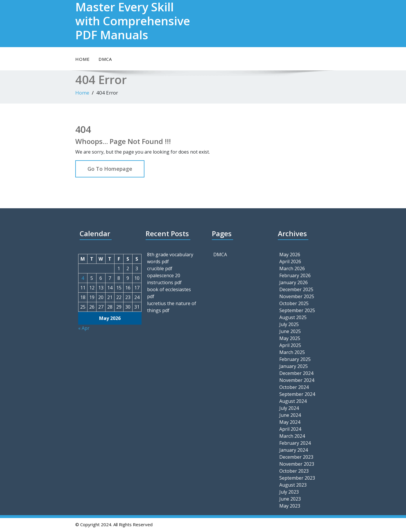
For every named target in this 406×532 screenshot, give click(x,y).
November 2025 (297, 296)
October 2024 (294, 387)
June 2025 (290, 331)
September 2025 (297, 310)
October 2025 (294, 303)
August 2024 (293, 401)
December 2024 (296, 373)
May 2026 (290, 255)
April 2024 (290, 429)
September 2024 (297, 394)
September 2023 (297, 478)
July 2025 (289, 324)
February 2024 (295, 443)
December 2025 (296, 289)
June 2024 (290, 415)
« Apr (84, 328)
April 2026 (290, 261)
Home (83, 59)
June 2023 (290, 499)
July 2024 (289, 408)
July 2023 (289, 492)
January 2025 (294, 366)
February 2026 (295, 275)
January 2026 (294, 282)
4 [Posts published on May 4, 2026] (83, 278)
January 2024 (294, 450)
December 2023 (296, 457)
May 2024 (290, 422)
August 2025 (293, 317)
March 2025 (292, 352)
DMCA (105, 59)
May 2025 (290, 338)
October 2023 (294, 471)
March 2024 (292, 436)
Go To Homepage (110, 169)
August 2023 (293, 485)
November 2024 (297, 380)
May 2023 (290, 506)
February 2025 (295, 359)
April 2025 (290, 345)
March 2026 (292, 268)
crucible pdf (160, 268)
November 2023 (297, 464)
